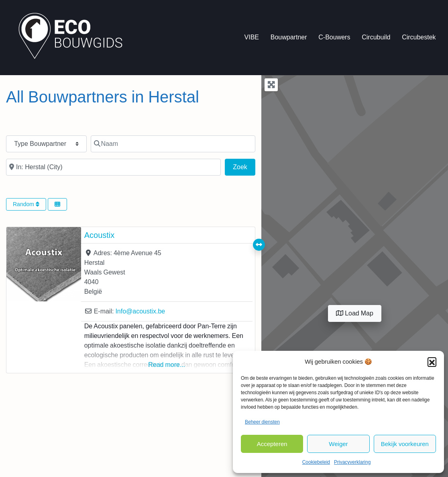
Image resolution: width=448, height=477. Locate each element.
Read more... (167, 365)
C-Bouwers (334, 37)
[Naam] (173, 144)
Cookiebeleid (316, 462)
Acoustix (100, 235)
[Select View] (57, 204)
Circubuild (376, 37)
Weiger (338, 444)
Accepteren (272, 444)
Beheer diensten (262, 422)
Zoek (244, 166)
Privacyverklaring (352, 462)
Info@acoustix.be (140, 311)
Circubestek (419, 37)
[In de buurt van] (113, 167)
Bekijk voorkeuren (405, 444)
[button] (432, 362)
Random (26, 204)
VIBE (252, 37)
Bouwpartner (289, 37)
